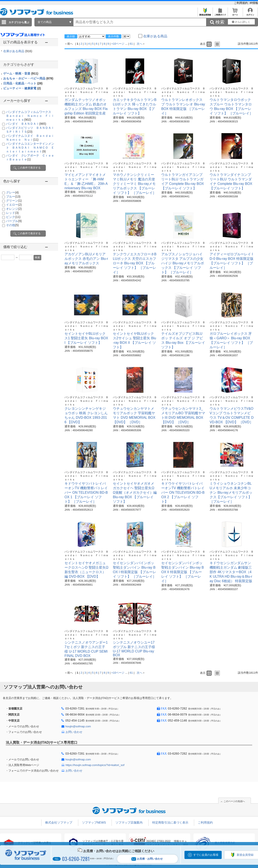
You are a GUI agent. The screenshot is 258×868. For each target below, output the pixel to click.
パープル (14, 221)
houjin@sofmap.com (78, 726)
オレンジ (14, 209)
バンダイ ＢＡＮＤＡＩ (26, 124)
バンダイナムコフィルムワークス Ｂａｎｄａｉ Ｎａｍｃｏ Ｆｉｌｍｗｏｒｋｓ (30, 116)
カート (235, 14)
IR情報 (254, 3)
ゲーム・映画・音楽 (21, 73)
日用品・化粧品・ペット (23, 83)
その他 (12, 225)
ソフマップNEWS (94, 822)
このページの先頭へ (234, 801)
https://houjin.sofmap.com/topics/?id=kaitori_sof (95, 765)
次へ (140, 44)
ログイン (250, 14)
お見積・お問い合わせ (147, 859)
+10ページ (118, 44)
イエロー (14, 205)
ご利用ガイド (220, 14)
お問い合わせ (74, 732)
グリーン (14, 201)
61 (131, 44)
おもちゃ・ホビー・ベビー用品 (28, 78)
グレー (12, 192)
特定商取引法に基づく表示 (170, 822)
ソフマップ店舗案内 (129, 822)
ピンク (13, 217)
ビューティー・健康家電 (22, 88)
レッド (12, 213)
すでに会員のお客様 (206, 855)
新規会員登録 (205, 14)
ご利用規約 (241, 3)
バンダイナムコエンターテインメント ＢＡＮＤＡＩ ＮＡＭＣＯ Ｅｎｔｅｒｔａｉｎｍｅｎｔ (30, 148)
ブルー (13, 196)
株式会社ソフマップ (59, 822)
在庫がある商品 (18, 51)
